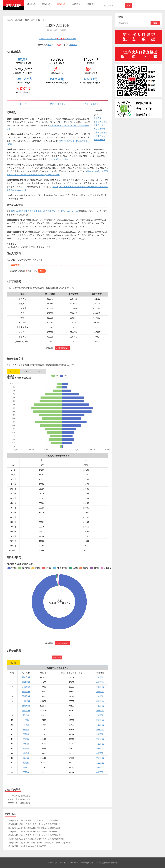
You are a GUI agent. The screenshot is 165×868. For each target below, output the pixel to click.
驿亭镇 (26, 748)
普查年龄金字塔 (100, 132)
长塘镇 (26, 715)
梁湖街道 (26, 696)
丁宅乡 (26, 772)
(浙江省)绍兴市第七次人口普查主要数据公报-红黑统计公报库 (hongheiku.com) (45, 211)
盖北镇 (26, 758)
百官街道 (26, 677)
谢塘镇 (26, 753)
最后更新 (84, 863)
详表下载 (100, 677)
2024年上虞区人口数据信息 (19, 796)
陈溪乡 (26, 767)
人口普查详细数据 (62, 348)
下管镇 (26, 734)
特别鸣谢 (114, 863)
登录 (42, 271)
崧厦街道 (26, 706)
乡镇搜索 (76, 4)
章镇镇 (26, 729)
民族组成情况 (99, 136)
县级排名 (61, 4)
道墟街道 (26, 692)
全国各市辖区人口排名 (33, 20)
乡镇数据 (73, 45)
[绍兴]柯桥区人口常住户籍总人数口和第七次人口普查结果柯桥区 (34, 824)
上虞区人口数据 (57, 25)
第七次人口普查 (100, 122)
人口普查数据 (99, 129)
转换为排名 (57, 657)
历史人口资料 (99, 125)
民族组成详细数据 (62, 643)
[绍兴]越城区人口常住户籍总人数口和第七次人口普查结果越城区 (34, 835)
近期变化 (97, 118)
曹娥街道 (26, 682)
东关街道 (26, 687)
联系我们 (99, 863)
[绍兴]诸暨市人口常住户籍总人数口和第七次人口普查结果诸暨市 (34, 828)
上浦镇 (26, 720)
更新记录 (106, 863)
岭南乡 (26, 763)
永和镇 (26, 744)
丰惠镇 (26, 739)
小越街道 (26, 701)
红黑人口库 (13, 5)
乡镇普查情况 (99, 140)
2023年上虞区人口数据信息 (19, 799)
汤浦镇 (26, 725)
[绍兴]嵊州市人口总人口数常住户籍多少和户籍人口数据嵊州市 (33, 832)
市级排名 (46, 4)
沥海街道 (26, 711)
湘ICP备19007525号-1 (72, 863)
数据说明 (91, 863)
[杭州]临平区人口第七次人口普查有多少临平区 (27, 846)
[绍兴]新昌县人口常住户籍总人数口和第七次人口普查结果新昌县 (34, 820)
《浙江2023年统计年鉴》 (57, 159)
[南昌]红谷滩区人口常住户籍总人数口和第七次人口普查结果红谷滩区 (36, 839)
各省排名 (31, 4)
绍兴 (49, 45)
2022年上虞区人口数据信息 (19, 803)
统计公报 (91, 4)
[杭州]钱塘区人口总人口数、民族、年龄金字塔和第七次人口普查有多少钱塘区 (40, 843)
